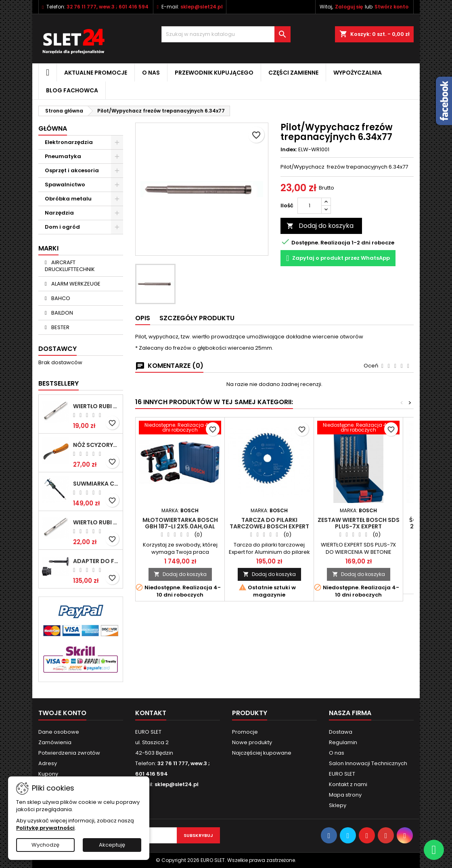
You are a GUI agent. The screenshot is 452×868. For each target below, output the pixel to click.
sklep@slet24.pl (202, 7)
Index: (289, 150)
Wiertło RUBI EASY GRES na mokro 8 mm (96, 522)
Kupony (48, 774)
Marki (48, 248)
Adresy (48, 763)
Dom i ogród (62, 227)
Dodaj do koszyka (320, 226)
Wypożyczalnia (358, 73)
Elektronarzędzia (69, 142)
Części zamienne (293, 73)
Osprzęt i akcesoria (72, 170)
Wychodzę (45, 845)
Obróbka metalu (68, 199)
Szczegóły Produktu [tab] (197, 318)
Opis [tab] (143, 318)
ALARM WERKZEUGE (75, 284)
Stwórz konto (391, 7)
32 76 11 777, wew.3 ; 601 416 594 (108, 7)
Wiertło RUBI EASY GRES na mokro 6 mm (96, 406)
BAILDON (62, 313)
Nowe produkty (252, 742)
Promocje (245, 732)
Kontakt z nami (348, 784)
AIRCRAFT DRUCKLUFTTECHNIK (70, 266)
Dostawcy (58, 349)
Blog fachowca (72, 90)
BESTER (60, 327)
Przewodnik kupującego (214, 73)
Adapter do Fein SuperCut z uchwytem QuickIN (96, 561)
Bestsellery (59, 383)
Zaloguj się (349, 7)
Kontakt (151, 713)
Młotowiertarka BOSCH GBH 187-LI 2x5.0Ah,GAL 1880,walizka (180, 526)
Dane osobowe (59, 732)
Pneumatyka (63, 156)
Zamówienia (55, 742)
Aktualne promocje (96, 73)
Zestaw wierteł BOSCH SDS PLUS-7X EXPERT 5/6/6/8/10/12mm (359, 526)
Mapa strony (345, 795)
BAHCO (60, 298)
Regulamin (343, 742)
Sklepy (338, 805)
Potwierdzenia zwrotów (69, 753)
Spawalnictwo (65, 185)
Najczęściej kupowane (262, 753)
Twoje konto (62, 713)
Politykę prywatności (45, 828)
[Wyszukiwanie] (226, 34)
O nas (151, 73)
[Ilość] (310, 206)
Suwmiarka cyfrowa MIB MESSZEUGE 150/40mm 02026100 (96, 484)
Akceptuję (112, 845)
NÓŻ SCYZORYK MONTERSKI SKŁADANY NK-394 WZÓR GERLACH (96, 445)
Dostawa (341, 732)
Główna (53, 128)
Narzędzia (59, 213)
